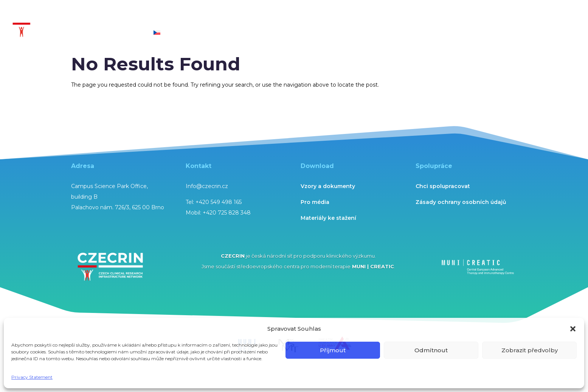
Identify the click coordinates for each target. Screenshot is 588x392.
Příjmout (333, 350)
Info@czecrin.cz (207, 186)
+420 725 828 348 (227, 213)
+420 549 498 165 (219, 202)
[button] (573, 329)
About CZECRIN (82, 33)
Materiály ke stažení (328, 218)
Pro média (315, 202)
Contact (132, 33)
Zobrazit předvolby (530, 350)
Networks (453, 16)
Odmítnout (431, 350)
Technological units (252, 16)
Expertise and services (182, 16)
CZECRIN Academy (323, 16)
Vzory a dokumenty (328, 186)
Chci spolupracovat (443, 186)
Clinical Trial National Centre (101, 16)
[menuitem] (157, 39)
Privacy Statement (32, 377)
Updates (496, 16)
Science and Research (390, 16)
